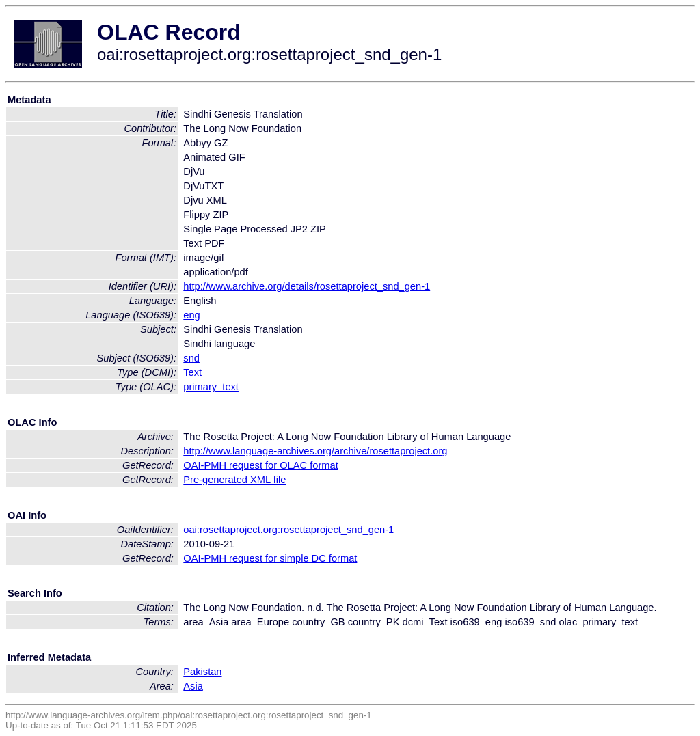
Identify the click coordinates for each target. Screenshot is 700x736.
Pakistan (202, 672)
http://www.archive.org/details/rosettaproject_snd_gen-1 (307, 286)
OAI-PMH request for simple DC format (270, 558)
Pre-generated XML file (234, 480)
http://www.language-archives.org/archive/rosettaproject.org (315, 451)
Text (192, 372)
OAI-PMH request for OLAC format (260, 465)
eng (191, 315)
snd (191, 358)
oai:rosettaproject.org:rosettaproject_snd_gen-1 (288, 530)
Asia (193, 686)
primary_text (211, 387)
